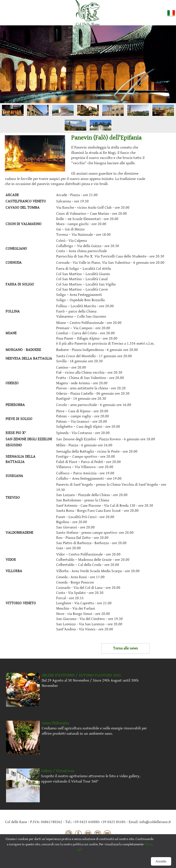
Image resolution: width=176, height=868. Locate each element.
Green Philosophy (55, 723)
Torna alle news (125, 648)
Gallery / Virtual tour (58, 771)
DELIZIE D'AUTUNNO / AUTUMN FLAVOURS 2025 (81, 675)
